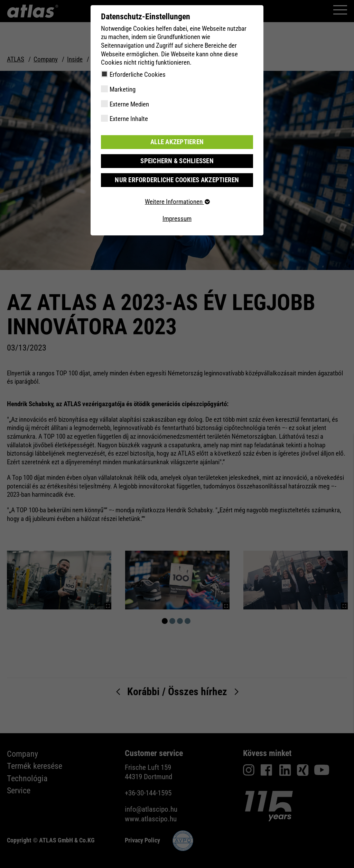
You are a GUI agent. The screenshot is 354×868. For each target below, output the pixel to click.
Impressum (177, 219)
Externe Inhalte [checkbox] (129, 119)
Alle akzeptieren (177, 142)
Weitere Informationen (177, 202)
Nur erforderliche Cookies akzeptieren (177, 180)
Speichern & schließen (177, 161)
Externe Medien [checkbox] (129, 104)
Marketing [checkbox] (123, 89)
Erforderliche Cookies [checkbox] (138, 74)
